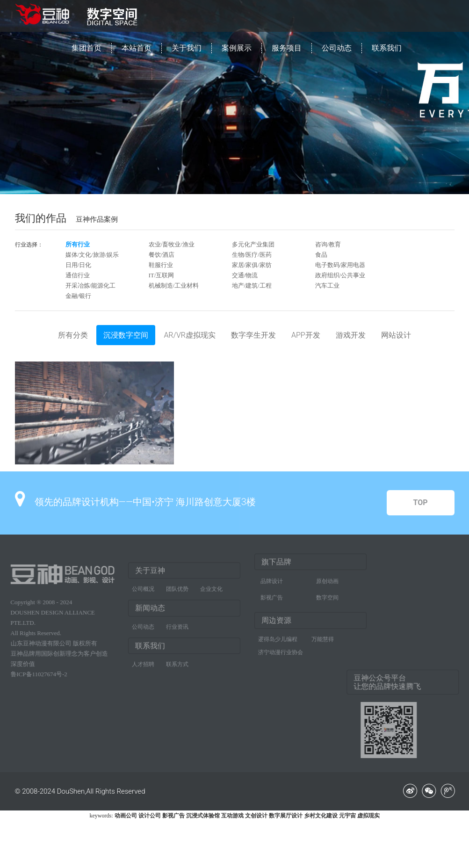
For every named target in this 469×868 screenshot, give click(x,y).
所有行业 (78, 244)
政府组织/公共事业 (340, 275)
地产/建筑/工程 (252, 286)
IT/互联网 (162, 275)
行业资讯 (177, 630)
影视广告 (272, 593)
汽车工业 (327, 286)
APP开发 (306, 335)
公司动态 (337, 48)
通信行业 (78, 275)
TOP (420, 503)
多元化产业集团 (253, 244)
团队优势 (177, 593)
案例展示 (237, 48)
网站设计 (396, 335)
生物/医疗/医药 (252, 255)
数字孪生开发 (253, 335)
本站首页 (137, 48)
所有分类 (73, 335)
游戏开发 (351, 335)
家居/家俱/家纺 (252, 265)
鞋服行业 (161, 265)
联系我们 (387, 48)
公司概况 (143, 593)
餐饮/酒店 (162, 255)
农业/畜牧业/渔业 (172, 244)
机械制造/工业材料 (174, 286)
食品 (321, 255)
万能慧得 (323, 635)
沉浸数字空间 (126, 335)
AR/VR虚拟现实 (190, 335)
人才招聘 (143, 668)
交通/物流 (245, 275)
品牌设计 (272, 577)
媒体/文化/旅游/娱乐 (92, 255)
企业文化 (211, 593)
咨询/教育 (328, 244)
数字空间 (327, 593)
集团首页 (87, 48)
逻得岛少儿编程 (278, 635)
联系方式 (177, 668)
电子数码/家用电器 (340, 265)
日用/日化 (79, 265)
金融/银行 (79, 296)
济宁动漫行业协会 (281, 648)
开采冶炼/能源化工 (91, 286)
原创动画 (327, 577)
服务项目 (287, 48)
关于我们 (187, 48)
